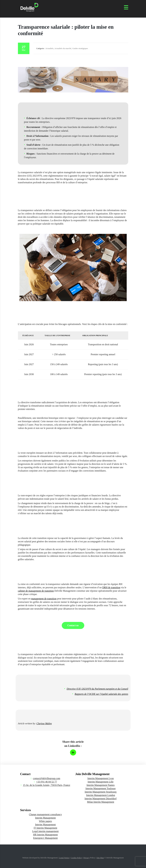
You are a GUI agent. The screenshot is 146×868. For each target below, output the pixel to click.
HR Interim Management (45, 835)
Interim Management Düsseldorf (101, 799)
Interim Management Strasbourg (101, 792)
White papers (45, 821)
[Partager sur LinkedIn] (73, 752)
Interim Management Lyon (101, 778)
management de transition (44, 599)
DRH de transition (111, 587)
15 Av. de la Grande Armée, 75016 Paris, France (47, 785)
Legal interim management (45, 831)
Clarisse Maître (44, 723)
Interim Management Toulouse (101, 788)
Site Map (100, 858)
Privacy (87, 858)
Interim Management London (100, 795)
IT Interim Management (45, 828)
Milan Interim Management (101, 802)
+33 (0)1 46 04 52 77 (47, 782)
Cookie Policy (76, 858)
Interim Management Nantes (101, 785)
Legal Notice (64, 858)
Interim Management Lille (101, 782)
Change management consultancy (45, 814)
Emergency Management (45, 838)
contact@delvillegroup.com (47, 778)
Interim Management (45, 818)
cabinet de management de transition (36, 591)
